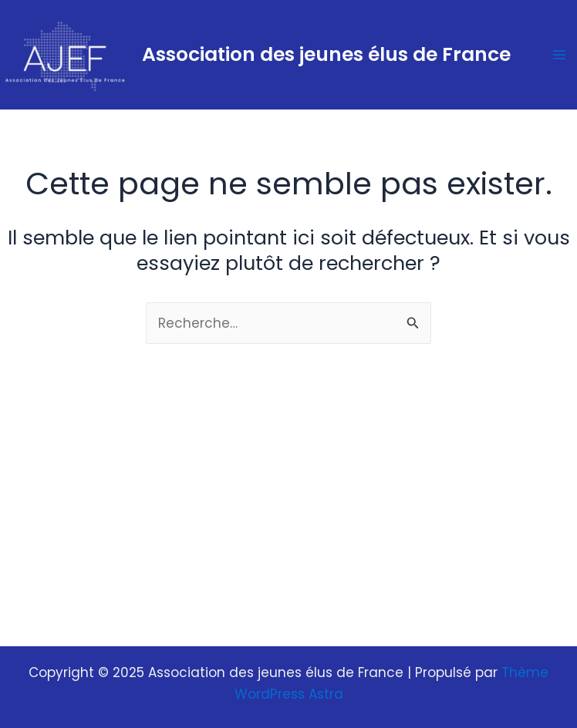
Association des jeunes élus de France (326, 54)
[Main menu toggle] (560, 55)
